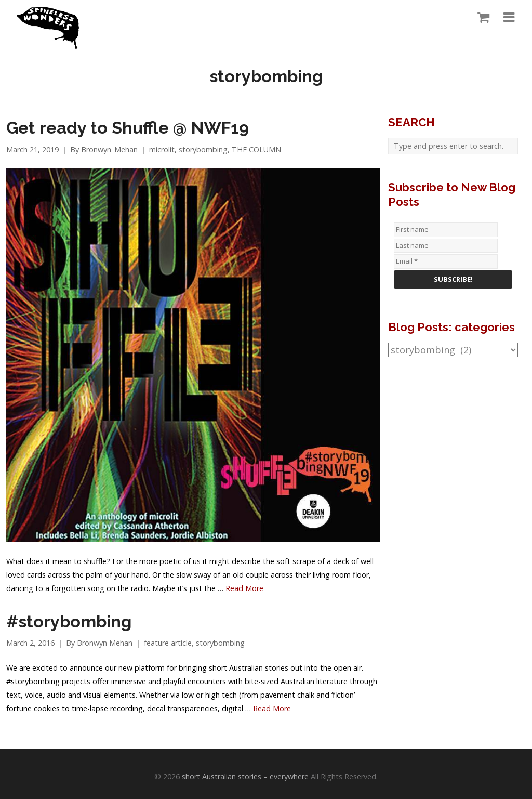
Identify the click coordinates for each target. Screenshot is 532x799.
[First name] (446, 230)
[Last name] (446, 246)
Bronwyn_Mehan (109, 149)
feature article (168, 643)
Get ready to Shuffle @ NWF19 (128, 128)
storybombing (203, 149)
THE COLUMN (256, 149)
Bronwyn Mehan (105, 643)
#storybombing (69, 622)
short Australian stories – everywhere (245, 776)
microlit (162, 149)
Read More (244, 588)
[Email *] (446, 261)
